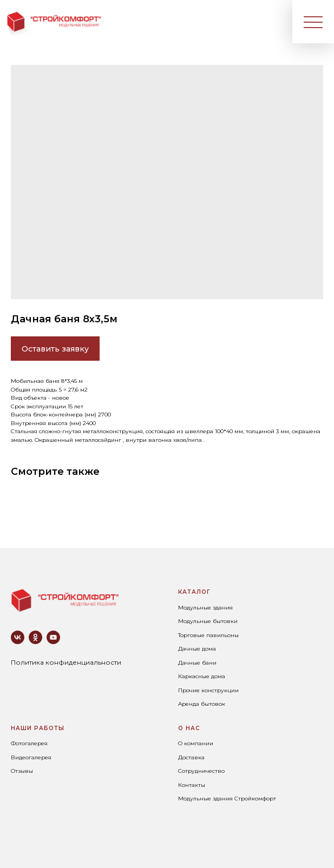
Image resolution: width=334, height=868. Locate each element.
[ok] (35, 637)
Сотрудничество (201, 771)
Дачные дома (197, 649)
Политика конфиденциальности (66, 662)
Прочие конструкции (208, 690)
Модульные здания (205, 608)
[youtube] (53, 637)
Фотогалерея (29, 743)
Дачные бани (197, 663)
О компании (196, 743)
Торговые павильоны (208, 635)
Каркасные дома (202, 676)
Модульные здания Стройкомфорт (227, 799)
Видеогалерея (31, 757)
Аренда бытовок (202, 704)
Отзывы (22, 771)
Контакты (192, 785)
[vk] (18, 637)
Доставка (191, 757)
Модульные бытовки (208, 621)
